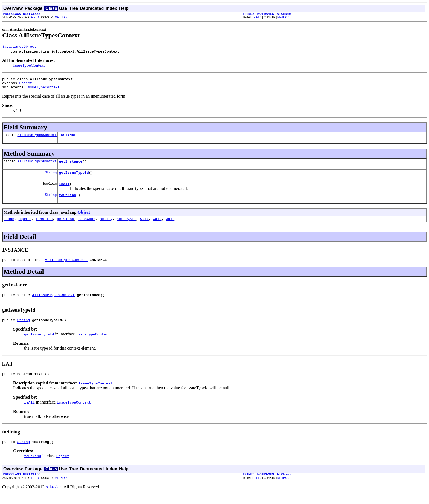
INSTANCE (67, 139)
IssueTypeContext (29, 66)
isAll (64, 190)
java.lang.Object (19, 47)
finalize (44, 227)
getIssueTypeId (74, 178)
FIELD (35, 17)
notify (106, 227)
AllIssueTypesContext (37, 139)
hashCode (87, 227)
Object (26, 85)
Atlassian (54, 499)
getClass (65, 227)
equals (25, 227)
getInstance (71, 166)
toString (67, 202)
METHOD (61, 17)
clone (9, 227)
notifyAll (126, 227)
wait (144, 227)
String (51, 178)
